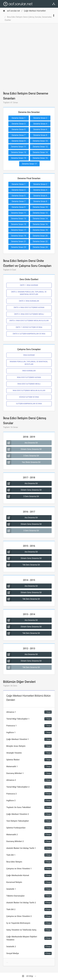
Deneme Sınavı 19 (19, 236)
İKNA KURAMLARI (29, 371)
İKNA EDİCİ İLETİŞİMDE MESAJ (29, 384)
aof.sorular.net (12, 11)
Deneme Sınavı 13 (19, 152)
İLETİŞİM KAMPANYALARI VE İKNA (29, 404)
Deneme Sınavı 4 (40, 124)
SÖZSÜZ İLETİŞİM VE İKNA (29, 397)
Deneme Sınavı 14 (40, 152)
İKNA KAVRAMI (29, 355)
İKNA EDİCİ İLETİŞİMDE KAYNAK (29, 377)
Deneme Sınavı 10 (40, 141)
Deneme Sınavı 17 (29, 164)
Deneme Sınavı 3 (19, 124)
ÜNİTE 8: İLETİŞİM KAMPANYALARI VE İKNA (29, 334)
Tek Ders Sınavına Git (23, 565)
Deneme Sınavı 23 (19, 247)
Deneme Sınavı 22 (40, 241)
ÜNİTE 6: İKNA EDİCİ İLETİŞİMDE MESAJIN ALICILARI (29, 321)
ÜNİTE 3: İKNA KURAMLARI (29, 301)
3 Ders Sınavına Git (23, 456)
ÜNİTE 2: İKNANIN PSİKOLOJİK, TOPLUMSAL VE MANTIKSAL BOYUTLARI (29, 293)
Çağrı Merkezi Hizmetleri (35, 11)
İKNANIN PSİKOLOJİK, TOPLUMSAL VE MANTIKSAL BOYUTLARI (29, 363)
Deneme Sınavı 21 (19, 241)
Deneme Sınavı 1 (19, 118)
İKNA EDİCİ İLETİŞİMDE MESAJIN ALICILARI (29, 391)
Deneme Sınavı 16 (40, 158)
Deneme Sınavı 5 (19, 129)
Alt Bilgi (28, 976)
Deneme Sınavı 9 (19, 141)
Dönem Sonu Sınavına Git (24, 449)
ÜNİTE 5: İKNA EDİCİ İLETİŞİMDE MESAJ (29, 314)
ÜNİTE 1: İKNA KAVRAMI (29, 285)
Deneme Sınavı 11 (19, 147)
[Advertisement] (29, 55)
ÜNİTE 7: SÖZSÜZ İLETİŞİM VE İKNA (29, 327)
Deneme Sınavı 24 (40, 247)
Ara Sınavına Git (22, 443)
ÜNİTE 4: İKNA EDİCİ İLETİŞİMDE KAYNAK (29, 307)
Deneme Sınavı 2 (40, 118)
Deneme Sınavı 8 (40, 135)
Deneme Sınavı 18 (40, 230)
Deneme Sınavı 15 (19, 158)
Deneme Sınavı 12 (40, 147)
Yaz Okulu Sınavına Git (23, 462)
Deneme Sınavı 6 (40, 129)
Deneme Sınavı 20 (40, 236)
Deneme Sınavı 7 (19, 135)
